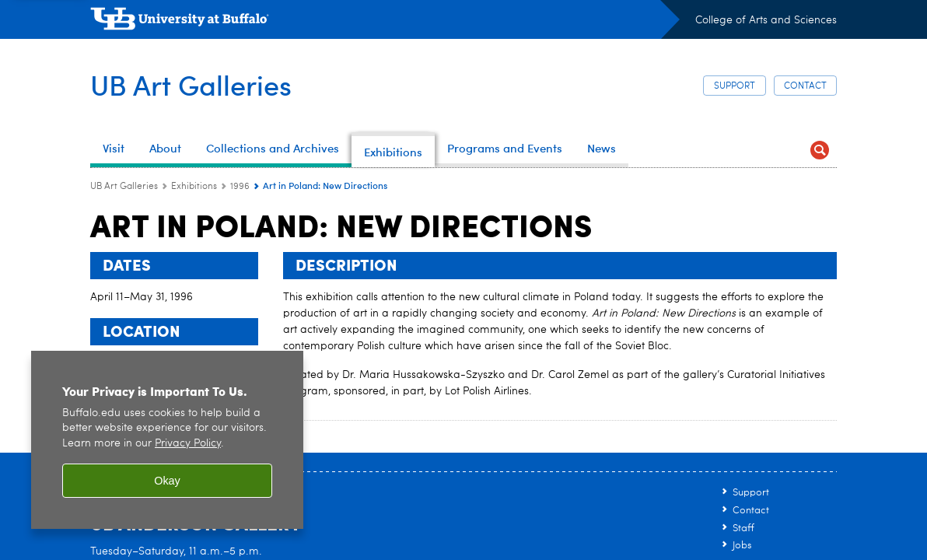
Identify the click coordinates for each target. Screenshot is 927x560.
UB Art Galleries (191, 84)
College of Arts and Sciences (766, 20)
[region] (167, 440)
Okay (167, 481)
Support (735, 86)
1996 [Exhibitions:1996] (240, 187)
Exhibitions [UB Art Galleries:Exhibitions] (194, 187)
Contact (805, 86)
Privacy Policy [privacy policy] (188, 444)
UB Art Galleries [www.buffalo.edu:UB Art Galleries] (124, 187)
